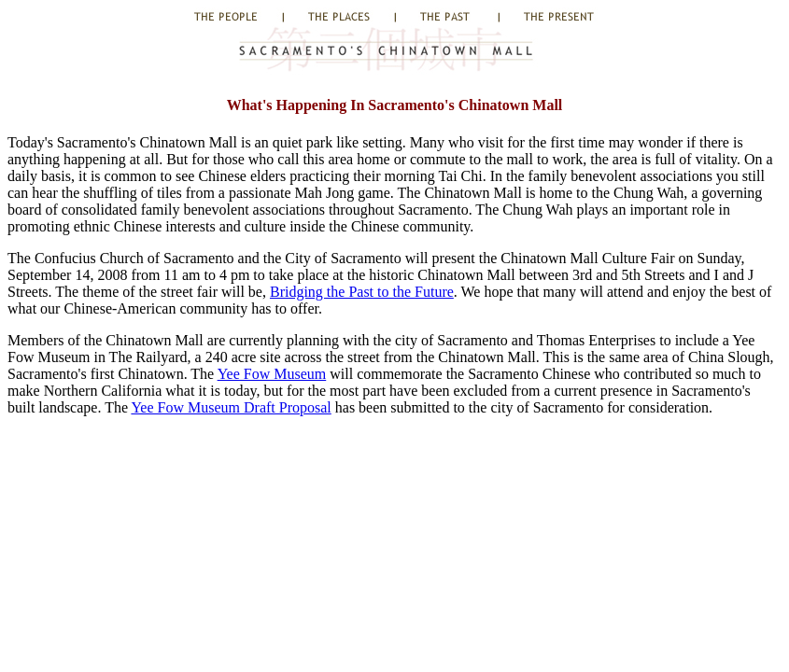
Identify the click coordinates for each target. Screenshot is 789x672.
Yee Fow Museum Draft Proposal (231, 407)
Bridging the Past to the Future (362, 292)
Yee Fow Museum (272, 374)
